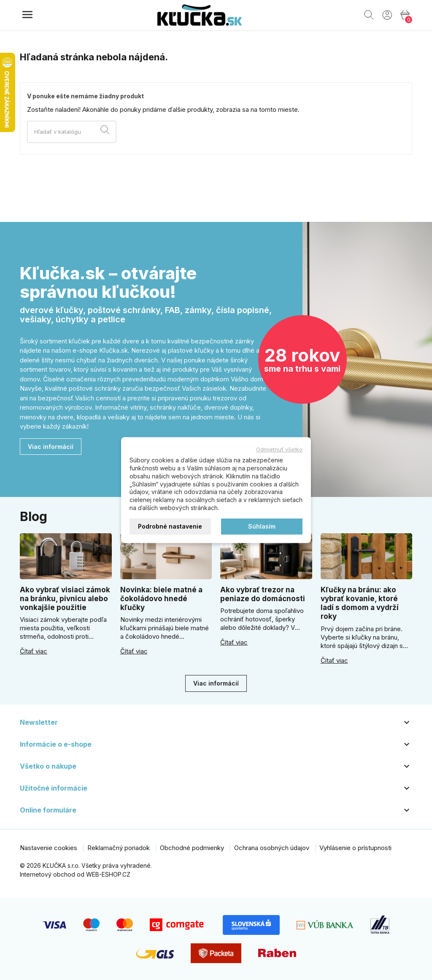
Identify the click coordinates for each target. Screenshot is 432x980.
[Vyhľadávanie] (72, 132)
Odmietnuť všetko (279, 449)
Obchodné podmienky (192, 848)
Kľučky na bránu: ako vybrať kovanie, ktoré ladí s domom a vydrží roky (360, 603)
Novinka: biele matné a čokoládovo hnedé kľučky (161, 599)
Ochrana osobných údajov (272, 848)
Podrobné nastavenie (170, 526)
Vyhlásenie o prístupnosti (355, 848)
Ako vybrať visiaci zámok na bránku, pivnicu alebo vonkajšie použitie (65, 599)
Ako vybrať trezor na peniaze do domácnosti (263, 594)
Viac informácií (51, 447)
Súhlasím (262, 526)
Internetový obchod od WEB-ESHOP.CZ (75, 874)
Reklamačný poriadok (119, 848)
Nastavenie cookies (49, 848)
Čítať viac (34, 651)
